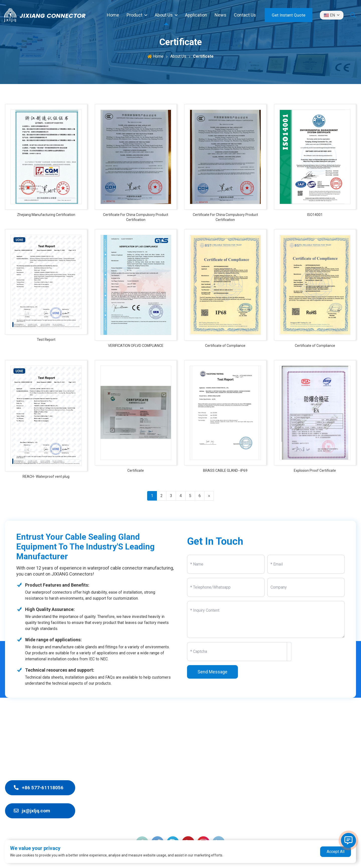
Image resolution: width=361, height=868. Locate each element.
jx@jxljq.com (32, 811)
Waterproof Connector (190, 758)
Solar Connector (183, 812)
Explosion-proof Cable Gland (195, 785)
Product (134, 15)
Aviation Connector (186, 821)
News (220, 15)
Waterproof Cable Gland (191, 749)
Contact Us (245, 15)
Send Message (212, 672)
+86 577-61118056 (39, 788)
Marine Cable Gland (186, 794)
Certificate (203, 56)
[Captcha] (237, 652)
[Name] (226, 564)
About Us (164, 15)
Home (113, 15)
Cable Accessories (186, 803)
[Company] (306, 587)
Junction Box (180, 767)
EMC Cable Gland (184, 776)
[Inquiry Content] (266, 619)
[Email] (306, 564)
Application (196, 15)
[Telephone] (226, 587)
